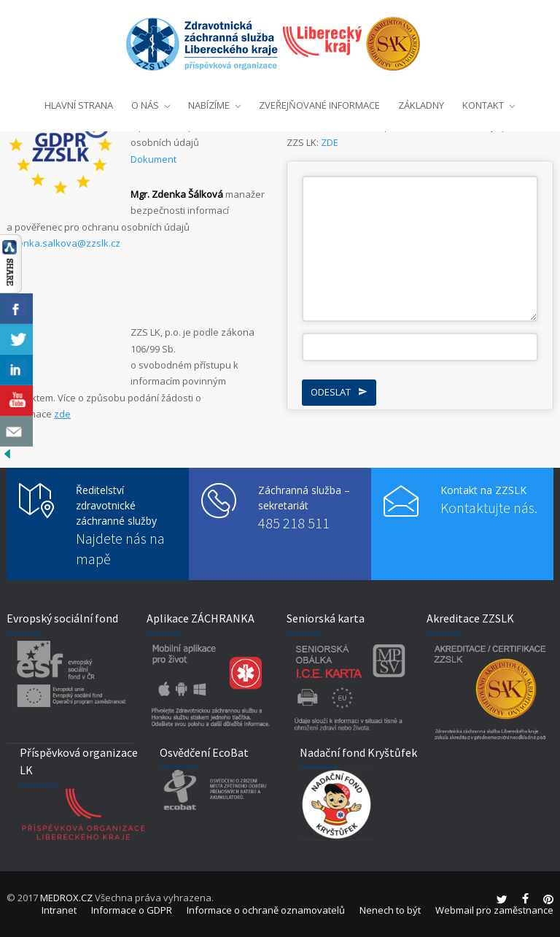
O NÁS (145, 102)
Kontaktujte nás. (489, 508)
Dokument (153, 159)
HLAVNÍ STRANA (79, 102)
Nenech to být (390, 910)
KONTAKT (483, 102)
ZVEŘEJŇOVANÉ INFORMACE (319, 102)
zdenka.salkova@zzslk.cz (63, 243)
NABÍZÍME (209, 102)
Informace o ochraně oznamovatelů (266, 910)
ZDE (330, 142)
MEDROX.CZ (66, 898)
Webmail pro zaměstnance (494, 910)
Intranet (59, 910)
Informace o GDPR (132, 910)
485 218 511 (294, 523)
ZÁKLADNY (421, 102)
